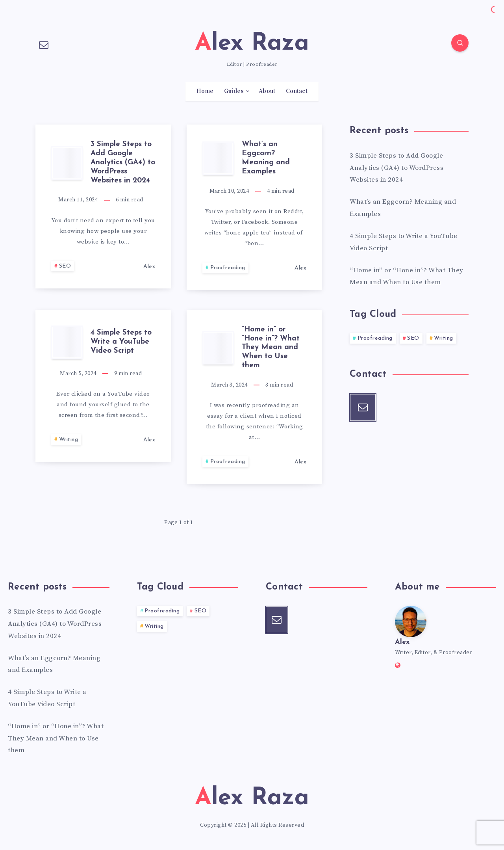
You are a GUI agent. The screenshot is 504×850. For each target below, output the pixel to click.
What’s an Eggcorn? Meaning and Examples (266, 158)
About (267, 91)
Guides (234, 91)
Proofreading (228, 268)
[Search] (460, 43)
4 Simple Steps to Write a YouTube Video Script (121, 342)
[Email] (44, 44)
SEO (65, 266)
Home (205, 91)
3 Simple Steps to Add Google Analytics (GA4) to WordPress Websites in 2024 (123, 162)
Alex (402, 642)
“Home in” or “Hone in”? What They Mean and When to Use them (271, 348)
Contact (297, 91)
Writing (69, 440)
